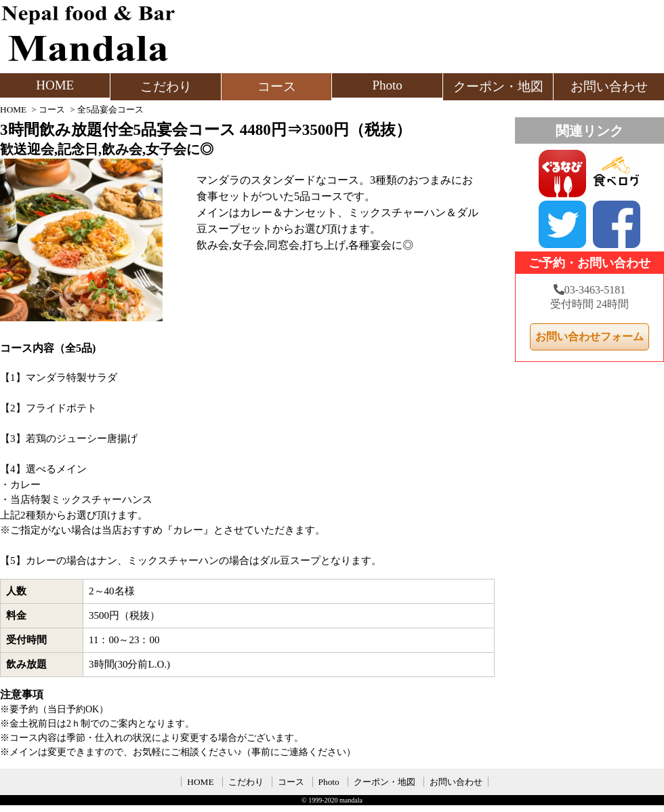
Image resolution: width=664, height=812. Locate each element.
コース (277, 86)
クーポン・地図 (498, 86)
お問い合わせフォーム (589, 337)
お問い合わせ (609, 86)
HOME (55, 85)
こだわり (166, 86)
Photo (387, 85)
